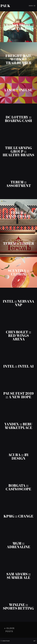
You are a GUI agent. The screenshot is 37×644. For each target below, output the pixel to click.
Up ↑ (35, 641)
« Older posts (9, 630)
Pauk (5, 6)
